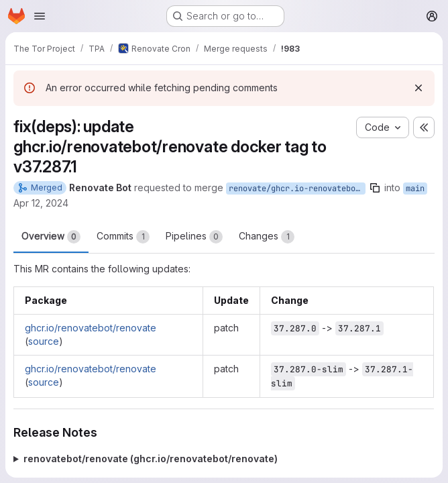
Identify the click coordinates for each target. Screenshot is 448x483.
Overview (51, 237)
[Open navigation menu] (40, 16)
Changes (267, 237)
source (44, 341)
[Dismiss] (418, 88)
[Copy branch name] (375, 188)
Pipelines (194, 237)
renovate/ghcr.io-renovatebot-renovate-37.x (297, 189)
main (415, 189)
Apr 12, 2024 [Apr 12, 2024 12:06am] (41, 203)
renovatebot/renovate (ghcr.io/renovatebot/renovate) (151, 459)
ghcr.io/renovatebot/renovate (91, 328)
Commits (123, 237)
